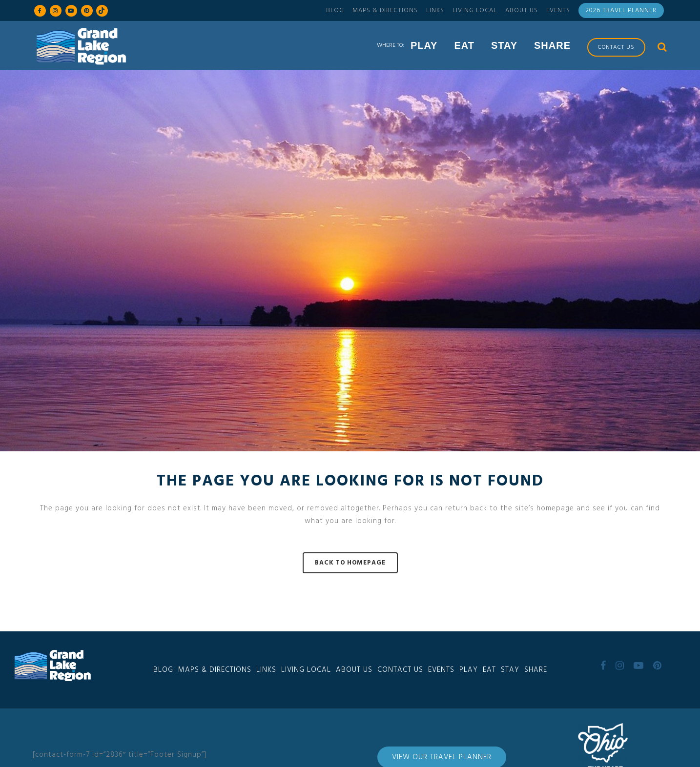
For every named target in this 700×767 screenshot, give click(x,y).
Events (558, 10)
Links (435, 10)
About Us (522, 10)
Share (536, 670)
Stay (510, 670)
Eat (489, 670)
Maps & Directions (385, 10)
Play (469, 670)
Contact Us (400, 670)
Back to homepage (350, 563)
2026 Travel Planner (621, 10)
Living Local (475, 10)
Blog (335, 10)
